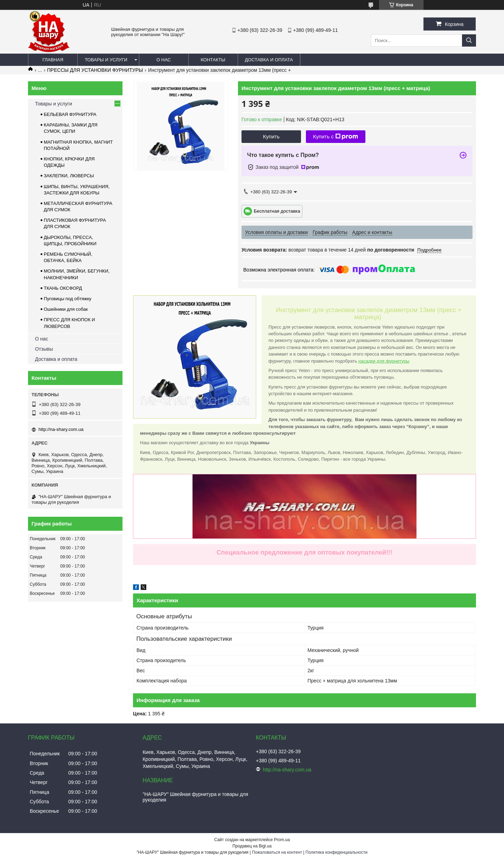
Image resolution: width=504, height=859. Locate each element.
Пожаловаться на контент (277, 852)
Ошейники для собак (66, 309)
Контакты (213, 60)
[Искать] (469, 40)
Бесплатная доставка (277, 211)
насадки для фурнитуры (384, 361)
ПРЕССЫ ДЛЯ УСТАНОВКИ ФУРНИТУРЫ (95, 70)
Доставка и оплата (269, 60)
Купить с (335, 137)
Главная (53, 60)
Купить (271, 136)
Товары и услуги (106, 60)
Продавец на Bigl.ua (252, 846)
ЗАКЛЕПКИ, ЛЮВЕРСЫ (69, 176)
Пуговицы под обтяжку (68, 299)
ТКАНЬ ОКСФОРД (63, 288)
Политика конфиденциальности (337, 852)
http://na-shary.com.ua (61, 429)
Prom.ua (282, 840)
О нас (164, 60)
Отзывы (44, 349)
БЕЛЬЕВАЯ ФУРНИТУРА (70, 114)
